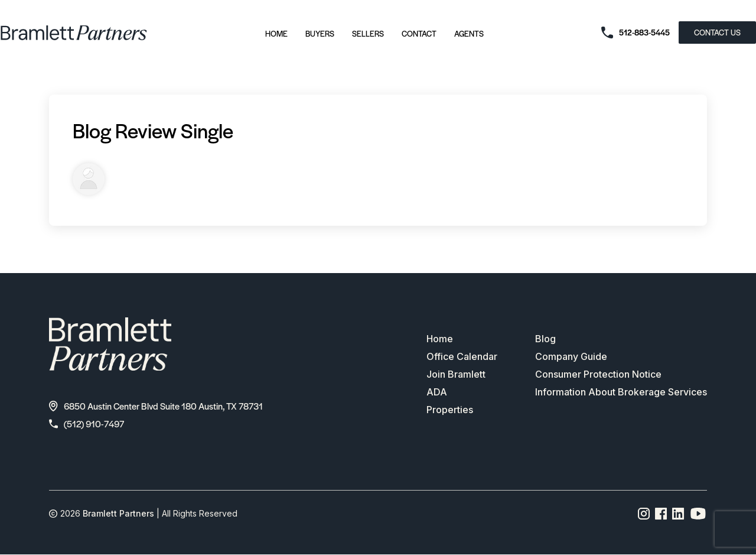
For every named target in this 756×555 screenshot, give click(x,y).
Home (276, 33)
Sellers (368, 33)
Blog (545, 339)
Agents (469, 33)
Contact (419, 33)
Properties (450, 410)
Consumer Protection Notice (598, 374)
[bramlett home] (74, 33)
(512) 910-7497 (87, 423)
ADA (437, 392)
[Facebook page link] (661, 514)
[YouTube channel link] (698, 514)
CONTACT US (717, 32)
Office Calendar (462, 356)
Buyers (320, 33)
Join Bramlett (456, 374)
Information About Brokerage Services (621, 392)
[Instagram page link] (644, 514)
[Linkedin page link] (678, 514)
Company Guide (571, 356)
